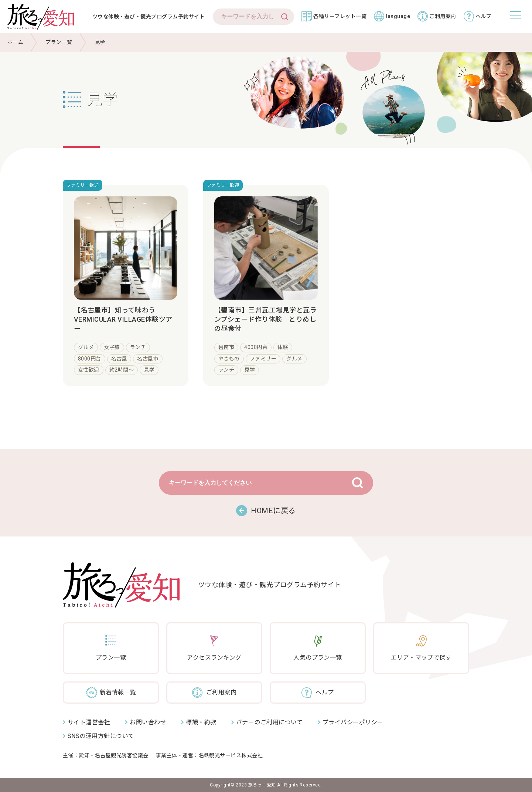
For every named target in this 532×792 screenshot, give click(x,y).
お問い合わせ (148, 722)
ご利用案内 (443, 16)
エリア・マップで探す (421, 658)
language (398, 16)
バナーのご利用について (270, 722)
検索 (285, 17)
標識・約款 (201, 722)
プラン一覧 (59, 42)
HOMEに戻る (273, 511)
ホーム (15, 42)
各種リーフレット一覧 (340, 16)
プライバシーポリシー (353, 722)
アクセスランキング (214, 658)
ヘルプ (483, 16)
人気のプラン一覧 (318, 658)
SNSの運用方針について (101, 736)
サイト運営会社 (89, 722)
